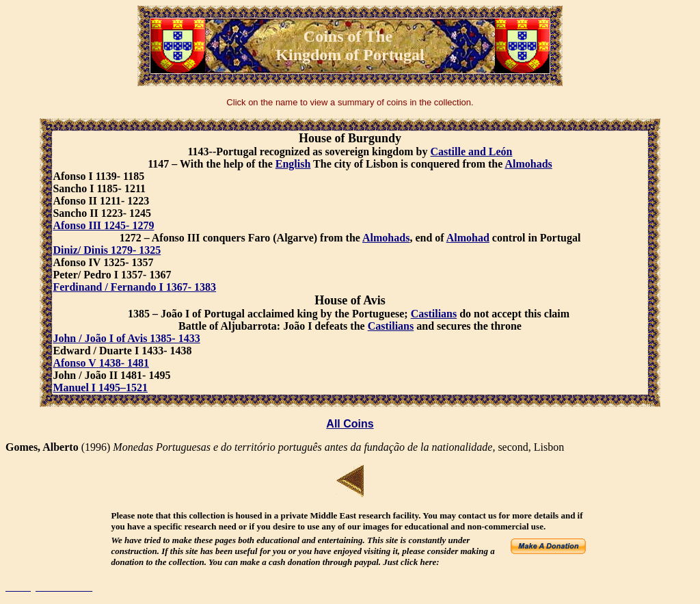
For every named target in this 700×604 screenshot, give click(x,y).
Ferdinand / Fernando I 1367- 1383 (134, 287)
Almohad (468, 238)
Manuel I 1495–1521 (100, 388)
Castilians (434, 314)
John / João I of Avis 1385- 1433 (126, 338)
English (293, 164)
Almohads (528, 164)
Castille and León (471, 152)
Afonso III (77, 225)
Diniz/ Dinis (80, 250)
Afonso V (74, 363)
